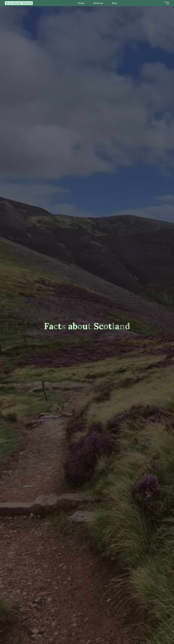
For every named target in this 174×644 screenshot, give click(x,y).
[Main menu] (166, 3)
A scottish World (19, 3)
